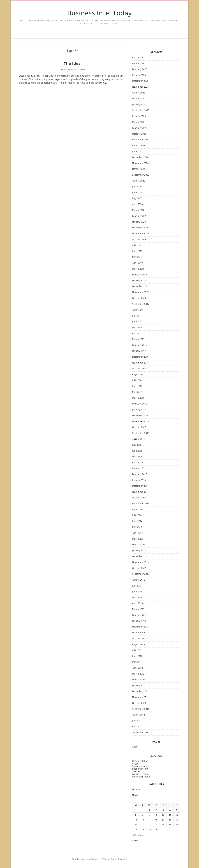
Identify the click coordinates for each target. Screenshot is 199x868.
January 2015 (139, 480)
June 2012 (137, 656)
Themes (136, 771)
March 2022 (138, 122)
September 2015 (141, 433)
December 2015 (140, 416)
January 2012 (139, 685)
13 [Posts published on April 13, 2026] (136, 820)
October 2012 (139, 639)
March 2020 (138, 210)
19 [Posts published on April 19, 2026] (177, 820)
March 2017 (138, 339)
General (136, 789)
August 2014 (139, 510)
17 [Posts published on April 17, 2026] (163, 820)
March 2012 (138, 674)
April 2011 (137, 727)
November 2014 (140, 492)
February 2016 (140, 404)
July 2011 (137, 721)
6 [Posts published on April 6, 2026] (136, 815)
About (135, 747)
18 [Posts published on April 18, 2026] (170, 820)
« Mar (135, 840)
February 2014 (140, 545)
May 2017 (137, 328)
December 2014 (140, 486)
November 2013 (140, 562)
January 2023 (139, 116)
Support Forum (140, 769)
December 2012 (140, 627)
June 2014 (137, 521)
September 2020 (141, 175)
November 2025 (140, 87)
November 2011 (140, 697)
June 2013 (137, 592)
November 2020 (140, 163)
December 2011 (140, 691)
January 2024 (139, 105)
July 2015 (137, 445)
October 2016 (139, 369)
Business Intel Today (100, 13)
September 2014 (141, 504)
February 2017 (140, 345)
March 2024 (138, 99)
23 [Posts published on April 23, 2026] (156, 824)
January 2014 (139, 551)
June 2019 (137, 251)
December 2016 (140, 357)
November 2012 (140, 633)
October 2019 (139, 240)
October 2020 (139, 169)
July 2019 (137, 245)
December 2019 (140, 228)
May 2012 (137, 662)
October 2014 (139, 498)
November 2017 (140, 292)
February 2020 (140, 216)
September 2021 (141, 140)
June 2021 (137, 151)
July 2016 (137, 380)
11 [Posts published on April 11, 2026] (170, 815)
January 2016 (139, 410)
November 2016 (140, 363)
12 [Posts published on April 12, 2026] (177, 815)
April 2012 (137, 668)
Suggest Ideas (139, 766)
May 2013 (137, 598)
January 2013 (139, 621)
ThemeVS (122, 859)
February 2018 (140, 275)
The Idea (72, 63)
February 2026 (140, 69)
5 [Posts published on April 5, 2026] (177, 810)
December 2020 (140, 157)
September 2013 (141, 574)
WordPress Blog (140, 774)
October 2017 (139, 298)
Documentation (140, 761)
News (82, 70)
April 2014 (137, 533)
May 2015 (137, 457)
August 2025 (139, 93)
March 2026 (138, 63)
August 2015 (139, 439)
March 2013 (138, 609)
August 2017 (139, 310)
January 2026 (139, 75)
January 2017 (139, 351)
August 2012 (139, 644)
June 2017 (137, 322)
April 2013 (137, 603)
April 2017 (137, 333)
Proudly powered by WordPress (87, 859)
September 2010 (141, 733)
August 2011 (139, 715)
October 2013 (139, 568)
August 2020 (139, 181)
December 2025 (140, 81)
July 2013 (137, 586)
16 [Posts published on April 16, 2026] (156, 820)
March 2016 (138, 398)
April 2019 (137, 263)
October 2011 (139, 703)
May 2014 (137, 527)
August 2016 (139, 374)
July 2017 (137, 316)
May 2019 (137, 257)
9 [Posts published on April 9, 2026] (156, 815)
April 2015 (137, 462)
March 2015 (138, 468)
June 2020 (137, 193)
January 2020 (139, 222)
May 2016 (137, 392)
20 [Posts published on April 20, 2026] (136, 824)
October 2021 (139, 134)
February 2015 (140, 474)
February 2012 (140, 680)
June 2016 (137, 386)
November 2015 (140, 422)
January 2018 (139, 281)
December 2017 (140, 286)
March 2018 (138, 269)
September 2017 (141, 304)
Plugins (136, 764)
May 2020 (137, 198)
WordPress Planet (141, 777)
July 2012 (137, 650)
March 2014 (138, 539)
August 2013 (139, 580)
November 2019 (140, 234)
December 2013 (140, 556)
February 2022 (140, 128)
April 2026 (137, 58)
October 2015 (139, 427)
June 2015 (137, 451)
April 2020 (137, 204)
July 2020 (137, 187)
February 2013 (140, 615)
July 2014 (137, 515)
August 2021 (139, 146)
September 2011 (141, 709)
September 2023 (141, 110)
